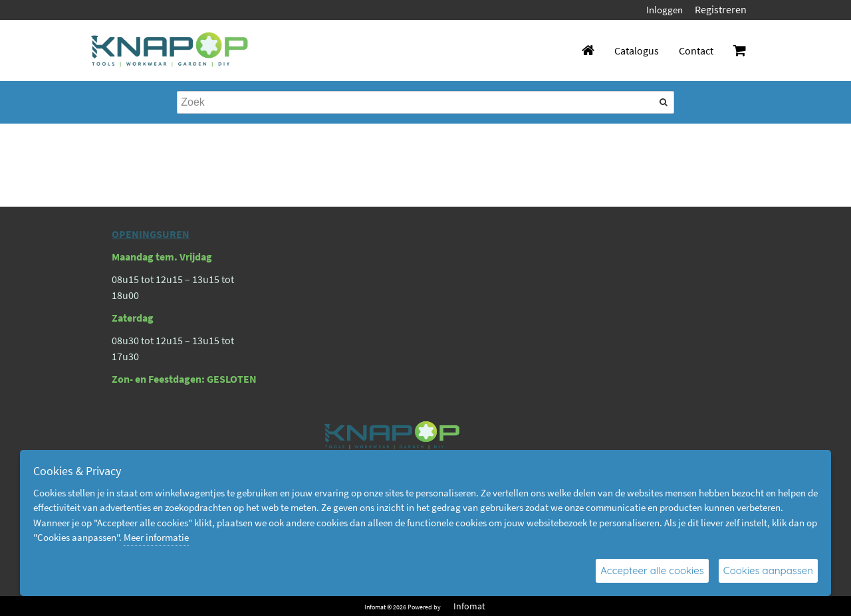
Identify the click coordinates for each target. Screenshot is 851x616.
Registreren (721, 9)
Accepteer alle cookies (652, 570)
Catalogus (637, 51)
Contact (696, 51)
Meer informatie (156, 537)
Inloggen (665, 10)
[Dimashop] (170, 51)
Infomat (469, 606)
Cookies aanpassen (768, 570)
